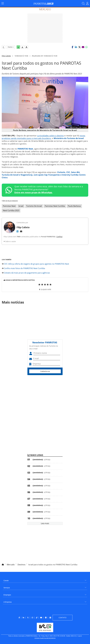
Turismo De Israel (34, 206)
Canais (6, 581)
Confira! (59, 237)
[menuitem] (45, 580)
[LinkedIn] (17, 231)
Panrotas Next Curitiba (55, 206)
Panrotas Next (9, 206)
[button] (72, 47)
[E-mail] (21, 231)
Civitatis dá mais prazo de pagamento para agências (26, 273)
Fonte (11, 47)
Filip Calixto (6, 56)
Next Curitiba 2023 (11, 210)
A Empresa (7, 602)
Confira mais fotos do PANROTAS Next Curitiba (23, 268)
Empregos (7, 595)
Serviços (7, 588)
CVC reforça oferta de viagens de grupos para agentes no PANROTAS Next (35, 264)
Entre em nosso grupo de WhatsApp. (33, 192)
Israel (21, 206)
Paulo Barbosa (74, 206)
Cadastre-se (45, 371)
